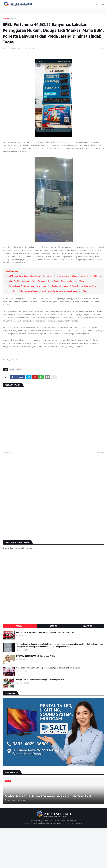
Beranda (6, 19)
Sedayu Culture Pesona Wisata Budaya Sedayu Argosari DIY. (40, 680)
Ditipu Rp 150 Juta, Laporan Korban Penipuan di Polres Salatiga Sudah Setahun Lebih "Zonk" (46, 281)
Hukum (13, 19)
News (19, 370)
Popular (20, 626)
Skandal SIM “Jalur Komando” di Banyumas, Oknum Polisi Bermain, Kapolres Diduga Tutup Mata (48, 291)
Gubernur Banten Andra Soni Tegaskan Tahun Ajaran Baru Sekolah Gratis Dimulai (49, 668)
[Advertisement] (53, 848)
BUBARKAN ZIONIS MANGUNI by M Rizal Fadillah (36, 656)
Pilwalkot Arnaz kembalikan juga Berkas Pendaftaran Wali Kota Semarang (46, 632)
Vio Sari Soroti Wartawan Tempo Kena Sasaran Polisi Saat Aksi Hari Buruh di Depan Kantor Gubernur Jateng (53, 286)
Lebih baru (8, 453)
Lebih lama (99, 453)
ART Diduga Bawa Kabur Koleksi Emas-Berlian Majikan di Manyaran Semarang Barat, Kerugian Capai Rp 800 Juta (55, 276)
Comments (87, 626)
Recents (53, 626)
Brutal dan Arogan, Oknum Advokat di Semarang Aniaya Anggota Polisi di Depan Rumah (48, 796)
